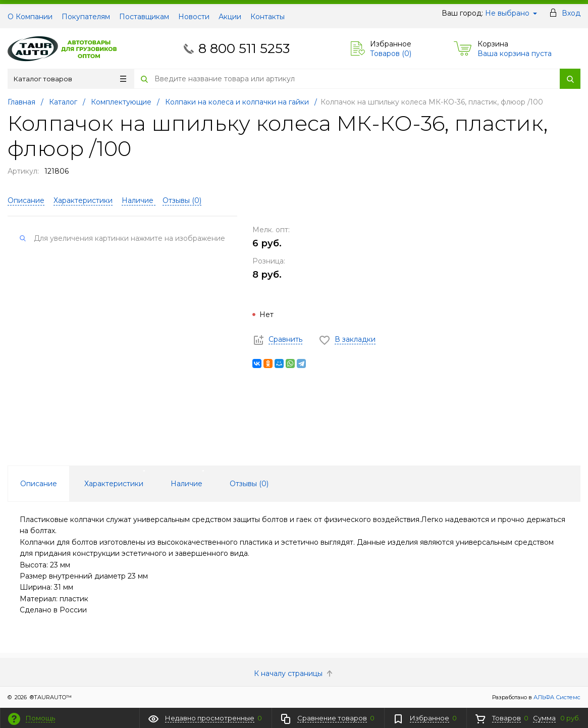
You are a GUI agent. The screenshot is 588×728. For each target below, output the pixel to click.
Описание (26, 200)
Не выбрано (511, 13)
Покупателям (86, 17)
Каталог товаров (70, 79)
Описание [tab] (39, 484)
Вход (571, 13)
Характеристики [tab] (114, 484)
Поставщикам (144, 17)
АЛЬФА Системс (556, 697)
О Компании (30, 17)
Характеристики (83, 200)
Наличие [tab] (186, 484)
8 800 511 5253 (244, 48)
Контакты (268, 17)
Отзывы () (182, 200)
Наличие (139, 200)
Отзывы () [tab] (249, 484)
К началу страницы (294, 673)
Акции (230, 17)
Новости (194, 17)
